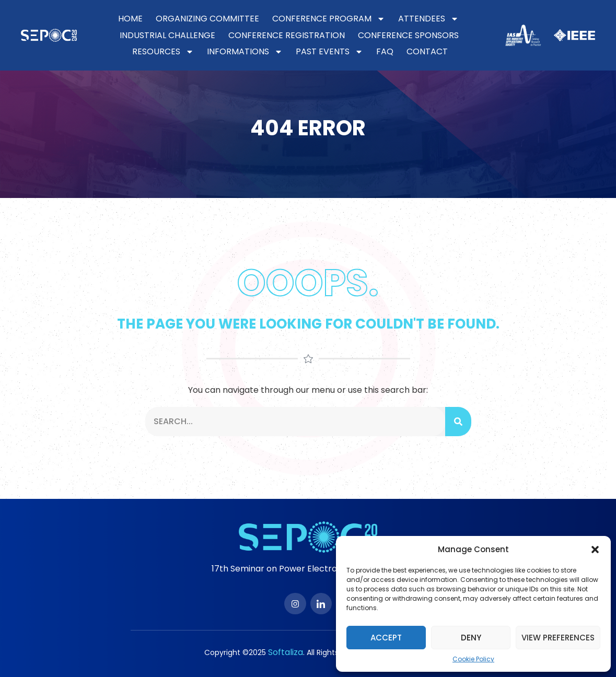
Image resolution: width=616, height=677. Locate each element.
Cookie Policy (473, 659)
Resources (163, 52)
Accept (386, 638)
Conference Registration (287, 35)
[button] (595, 550)
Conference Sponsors (408, 35)
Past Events (329, 52)
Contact (427, 51)
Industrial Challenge (167, 35)
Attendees (428, 19)
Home (130, 19)
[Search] (458, 422)
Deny (471, 638)
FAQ (385, 51)
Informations (245, 52)
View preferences (558, 638)
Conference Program (329, 19)
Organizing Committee (207, 19)
